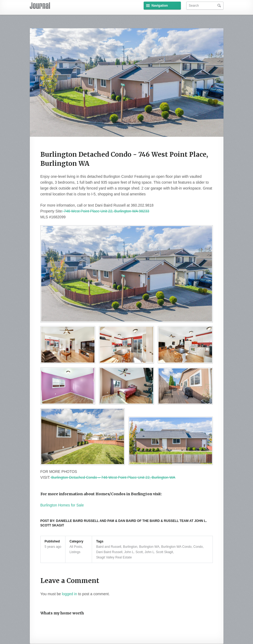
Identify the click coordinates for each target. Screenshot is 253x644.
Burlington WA (149, 547)
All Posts (76, 547)
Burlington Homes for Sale (62, 505)
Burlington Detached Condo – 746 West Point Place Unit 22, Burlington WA (113, 477)
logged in (70, 594)
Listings (75, 552)
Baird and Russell (109, 547)
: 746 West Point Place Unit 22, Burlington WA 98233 (105, 211)
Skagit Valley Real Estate (114, 557)
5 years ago (53, 547)
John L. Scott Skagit (159, 552)
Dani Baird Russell (109, 552)
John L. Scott (134, 552)
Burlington (130, 547)
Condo (198, 547)
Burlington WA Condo (176, 547)
